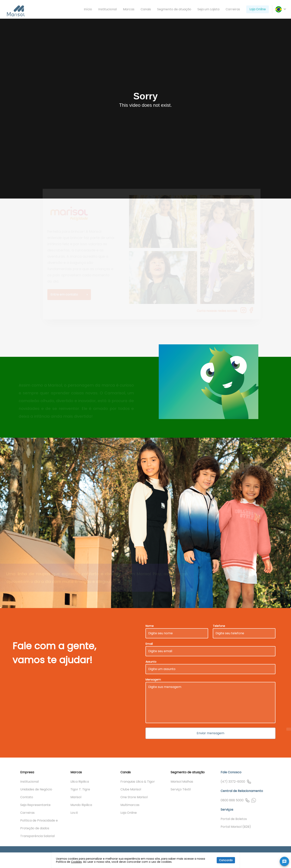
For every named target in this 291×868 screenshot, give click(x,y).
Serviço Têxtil (181, 789)
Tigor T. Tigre (80, 789)
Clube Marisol (131, 789)
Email (149, 644)
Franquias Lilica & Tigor (138, 782)
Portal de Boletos (234, 819)
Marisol (76, 797)
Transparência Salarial (37, 836)
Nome (150, 626)
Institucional (107, 9)
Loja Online (258, 9)
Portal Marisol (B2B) (236, 827)
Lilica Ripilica (80, 782)
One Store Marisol (134, 797)
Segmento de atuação (174, 9)
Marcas (129, 9)
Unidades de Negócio (36, 789)
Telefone (219, 626)
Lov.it (74, 813)
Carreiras (233, 9)
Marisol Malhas (182, 782)
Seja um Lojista (208, 9)
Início (88, 9)
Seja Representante (35, 805)
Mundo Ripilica (81, 805)
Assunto (151, 662)
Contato (27, 797)
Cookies (76, 862)
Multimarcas (130, 805)
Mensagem (153, 680)
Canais (146, 9)
